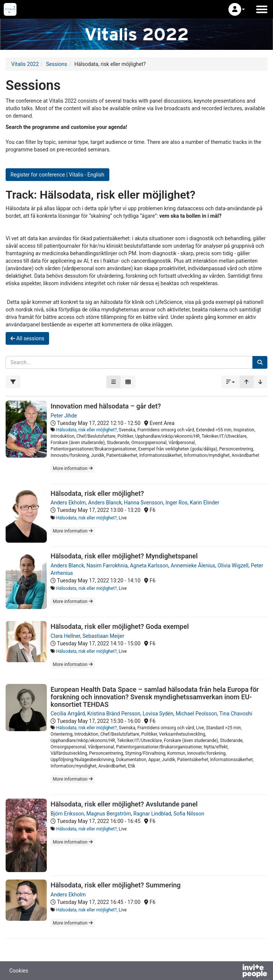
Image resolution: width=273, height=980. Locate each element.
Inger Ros (177, 503)
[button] (237, 9)
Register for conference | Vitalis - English (57, 175)
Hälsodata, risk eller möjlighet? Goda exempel (120, 626)
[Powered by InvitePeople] (235, 972)
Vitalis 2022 (25, 64)
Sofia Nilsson (189, 814)
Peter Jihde (64, 416)
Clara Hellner (65, 636)
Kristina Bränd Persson (114, 714)
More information (73, 468)
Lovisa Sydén (158, 714)
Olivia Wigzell (233, 566)
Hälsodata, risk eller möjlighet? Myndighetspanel (124, 556)
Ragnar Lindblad (152, 814)
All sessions (27, 338)
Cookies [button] (19, 971)
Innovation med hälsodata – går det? (106, 406)
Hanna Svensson (143, 503)
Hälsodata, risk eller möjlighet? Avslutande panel (124, 804)
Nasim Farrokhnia (107, 566)
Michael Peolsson (196, 714)
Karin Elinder (204, 503)
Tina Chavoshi (236, 714)
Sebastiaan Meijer (103, 636)
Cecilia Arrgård (68, 714)
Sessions (57, 64)
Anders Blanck (105, 503)
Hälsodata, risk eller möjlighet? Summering (116, 885)
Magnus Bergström (109, 814)
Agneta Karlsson (149, 566)
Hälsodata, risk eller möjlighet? (87, 430)
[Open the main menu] (262, 9)
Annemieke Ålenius (193, 566)
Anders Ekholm (68, 503)
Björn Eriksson (67, 814)
